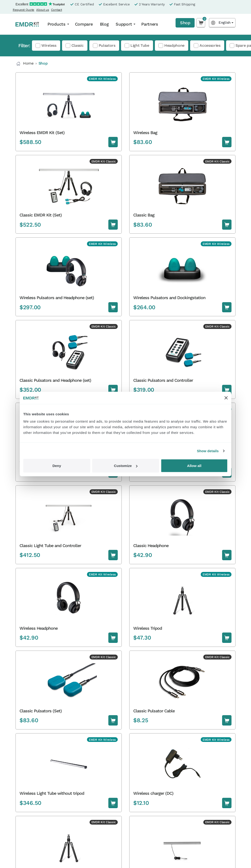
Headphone (174, 45)
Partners (150, 24)
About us (43, 10)
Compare (84, 24)
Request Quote (24, 10)
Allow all (194, 466)
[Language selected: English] (222, 23)
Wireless (49, 45)
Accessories (210, 45)
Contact (57, 10)
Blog (104, 24)
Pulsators (107, 45)
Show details (208, 451)
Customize (126, 466)
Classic (78, 45)
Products (57, 24)
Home (25, 64)
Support (124, 24)
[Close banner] (226, 398)
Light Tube (140, 45)
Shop (185, 23)
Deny (57, 466)
